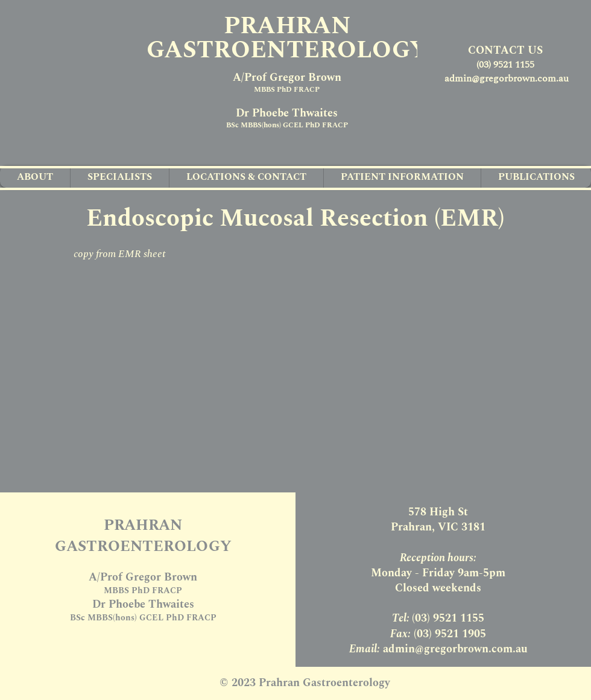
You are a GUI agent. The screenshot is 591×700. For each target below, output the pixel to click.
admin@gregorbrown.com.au (507, 78)
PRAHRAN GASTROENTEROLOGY (287, 38)
